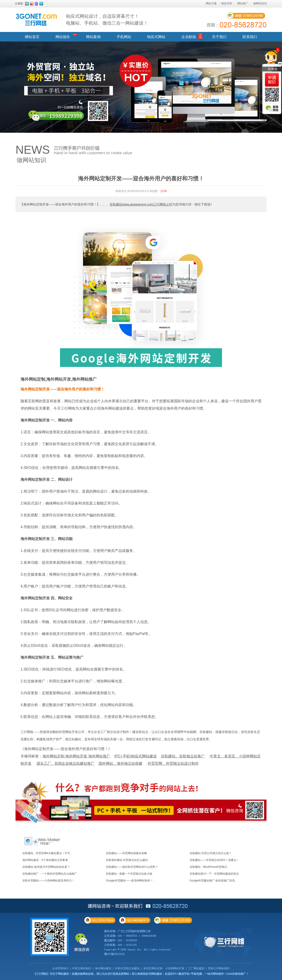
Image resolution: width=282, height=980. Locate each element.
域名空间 (227, 3)
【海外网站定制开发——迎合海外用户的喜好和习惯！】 (60, 204)
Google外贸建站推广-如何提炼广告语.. (213, 881)
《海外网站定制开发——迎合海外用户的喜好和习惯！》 (66, 749)
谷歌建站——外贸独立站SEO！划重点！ (214, 860)
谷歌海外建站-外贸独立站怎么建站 (127, 860)
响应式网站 (156, 37)
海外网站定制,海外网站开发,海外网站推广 (59, 379)
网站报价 (63, 37)
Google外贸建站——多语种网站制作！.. (130, 881)
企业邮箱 (189, 37)
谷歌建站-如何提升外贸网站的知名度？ (46, 867)
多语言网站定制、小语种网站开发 (164, 968)
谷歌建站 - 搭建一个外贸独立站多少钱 (129, 874)
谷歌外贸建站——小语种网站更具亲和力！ (48, 881)
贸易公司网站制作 (219, 968)
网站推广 (243, 3)
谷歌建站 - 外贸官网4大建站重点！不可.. (47, 853)
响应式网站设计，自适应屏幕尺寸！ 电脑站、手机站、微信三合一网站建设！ (107, 20)
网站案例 (93, 37)
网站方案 (211, 3)
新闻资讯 (121, 191)
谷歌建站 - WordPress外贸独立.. (209, 867)
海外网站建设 (103, 968)
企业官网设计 (60, 968)
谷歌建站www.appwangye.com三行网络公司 (141, 204)
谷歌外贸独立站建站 (127, 968)
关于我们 (219, 37)
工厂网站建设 (196, 968)
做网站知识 (260, 3)
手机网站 (124, 37)
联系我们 (250, 37)
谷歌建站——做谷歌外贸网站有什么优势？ (132, 867)
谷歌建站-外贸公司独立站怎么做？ (211, 853)
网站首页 (32, 37)
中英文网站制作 (82, 968)
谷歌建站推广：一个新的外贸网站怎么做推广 (50, 874)
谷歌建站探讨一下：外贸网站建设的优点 (214, 874)
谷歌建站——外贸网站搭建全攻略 (126, 853)
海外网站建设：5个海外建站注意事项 (45, 860)
